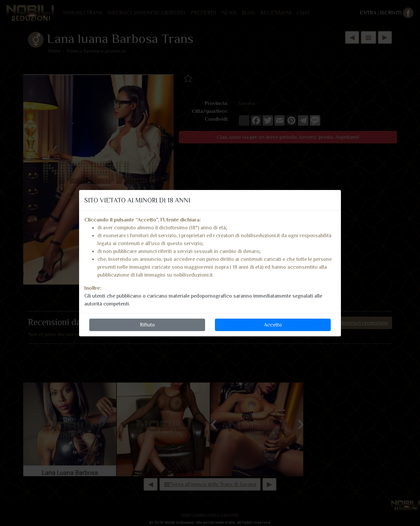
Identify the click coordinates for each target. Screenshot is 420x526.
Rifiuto (147, 325)
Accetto (273, 325)
